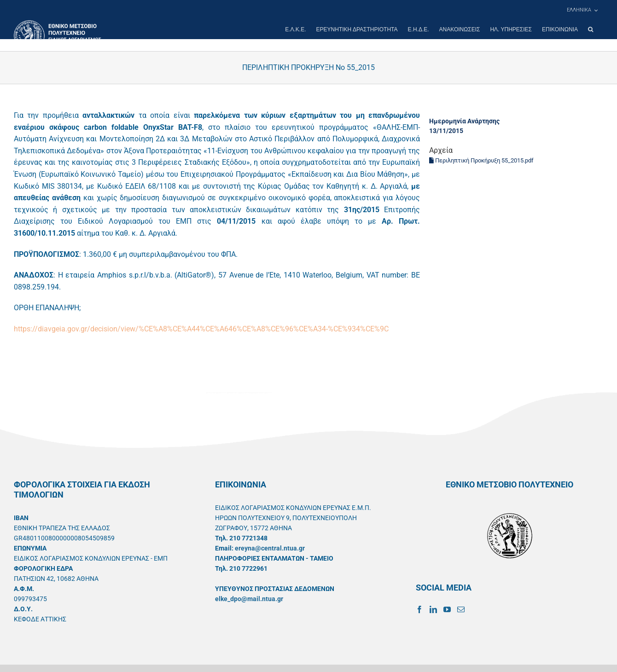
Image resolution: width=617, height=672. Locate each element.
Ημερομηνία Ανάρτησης (464, 121)
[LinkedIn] (433, 609)
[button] (591, 29)
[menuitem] (582, 10)
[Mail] (461, 609)
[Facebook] (419, 609)
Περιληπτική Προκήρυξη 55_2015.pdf (481, 160)
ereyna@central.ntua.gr (270, 548)
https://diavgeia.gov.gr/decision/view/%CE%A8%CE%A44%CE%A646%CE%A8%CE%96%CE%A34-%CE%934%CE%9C (201, 329)
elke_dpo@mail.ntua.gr (249, 599)
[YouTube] (447, 609)
